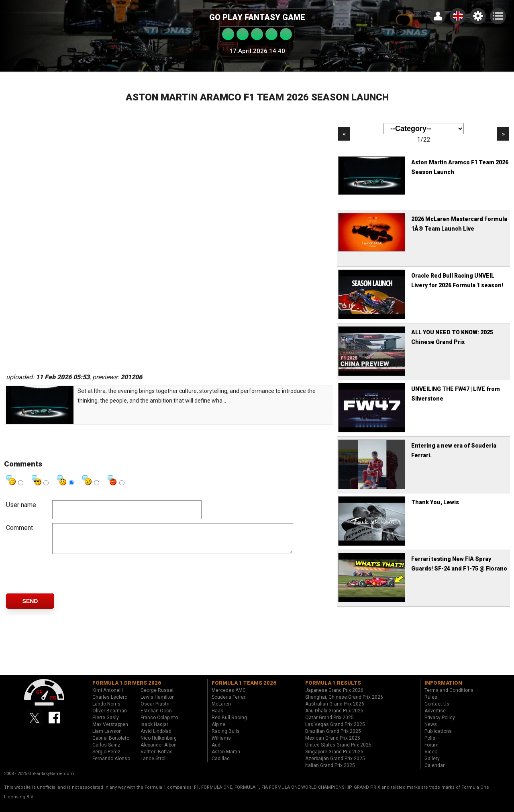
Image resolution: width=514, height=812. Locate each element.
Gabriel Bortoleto (111, 744)
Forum (431, 751)
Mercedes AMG (229, 696)
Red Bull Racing (229, 724)
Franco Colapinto (159, 724)
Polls (430, 744)
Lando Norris (106, 710)
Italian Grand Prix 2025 (330, 771)
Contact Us (437, 710)
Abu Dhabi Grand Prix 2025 (334, 717)
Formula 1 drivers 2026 (127, 689)
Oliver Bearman (110, 717)
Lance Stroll (154, 765)
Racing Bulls (226, 737)
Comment (19, 528)
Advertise (435, 717)
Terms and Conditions (449, 696)
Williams (221, 744)
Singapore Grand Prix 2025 (334, 758)
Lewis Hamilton (158, 703)
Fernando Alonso (111, 765)
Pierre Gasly (106, 724)
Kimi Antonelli (108, 696)
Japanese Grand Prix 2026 (334, 696)
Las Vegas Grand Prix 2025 (335, 730)
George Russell (158, 696)
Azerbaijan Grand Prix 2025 (335, 765)
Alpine (218, 730)
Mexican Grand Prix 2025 (333, 744)
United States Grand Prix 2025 (338, 751)
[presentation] (113, 580)
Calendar (434, 771)
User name (21, 505)
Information (443, 689)
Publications (438, 737)
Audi (217, 751)
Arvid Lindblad (156, 737)
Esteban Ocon (156, 717)
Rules (431, 703)
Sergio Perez (106, 758)
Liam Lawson (107, 737)
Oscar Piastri (155, 710)
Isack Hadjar (154, 730)
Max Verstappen (110, 730)
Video (431, 758)
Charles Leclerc (110, 703)
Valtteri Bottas (157, 758)
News (431, 730)
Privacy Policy (440, 724)
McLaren (221, 710)
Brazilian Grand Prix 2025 (333, 737)
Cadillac (221, 765)
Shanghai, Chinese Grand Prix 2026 (344, 703)
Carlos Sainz (106, 751)
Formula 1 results (333, 689)
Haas (217, 717)
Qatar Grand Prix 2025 (329, 724)
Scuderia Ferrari (229, 703)
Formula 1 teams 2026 (244, 689)
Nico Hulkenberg (159, 744)
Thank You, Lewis (435, 502)
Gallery (432, 765)
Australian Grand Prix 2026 (335, 710)
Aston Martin (226, 758)
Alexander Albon (159, 751)
